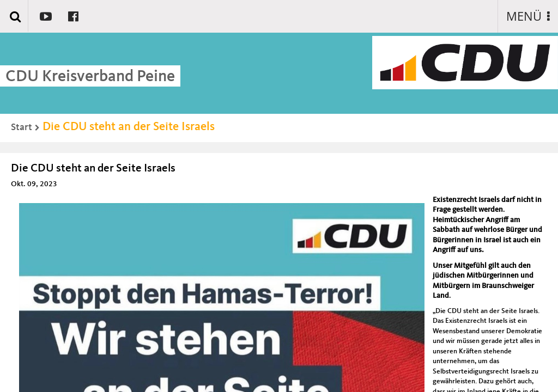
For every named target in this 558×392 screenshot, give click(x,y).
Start (22, 127)
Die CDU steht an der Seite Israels (129, 127)
